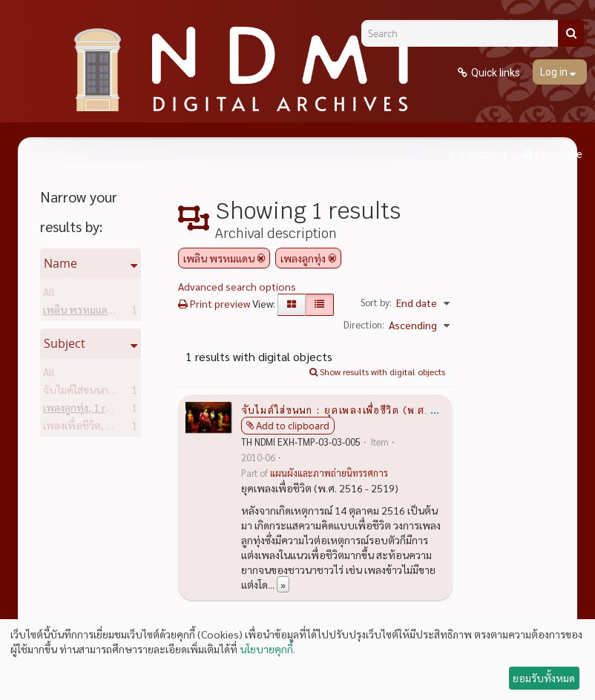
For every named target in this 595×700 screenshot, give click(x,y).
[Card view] (292, 305)
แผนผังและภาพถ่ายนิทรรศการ (329, 473)
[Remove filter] (261, 258)
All (49, 294)
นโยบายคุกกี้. (267, 649)
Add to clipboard (293, 426)
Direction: (364, 324)
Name (60, 263)
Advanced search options (237, 286)
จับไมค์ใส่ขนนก (99, 392)
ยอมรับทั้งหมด (544, 678)
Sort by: (376, 302)
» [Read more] (283, 584)
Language (559, 154)
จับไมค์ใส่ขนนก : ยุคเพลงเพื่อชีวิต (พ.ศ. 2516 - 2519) (371, 409)
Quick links (496, 73)
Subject (65, 343)
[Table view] (319, 305)
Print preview (214, 303)
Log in (555, 72)
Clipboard (483, 154)
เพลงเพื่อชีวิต (95, 428)
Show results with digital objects (377, 372)
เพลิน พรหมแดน (102, 312)
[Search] (465, 33)
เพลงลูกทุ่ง (89, 410)
